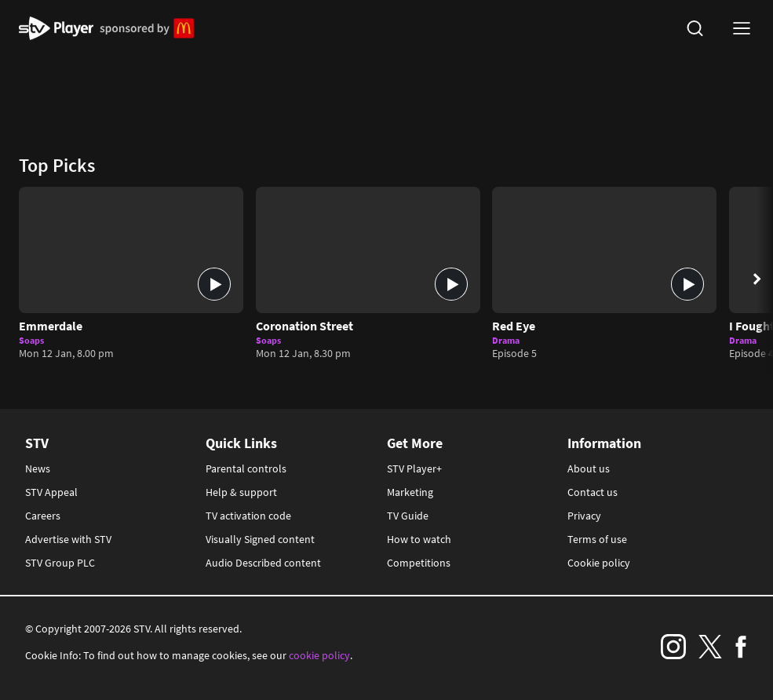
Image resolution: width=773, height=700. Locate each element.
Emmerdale (51, 326)
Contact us (593, 492)
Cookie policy (599, 563)
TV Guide (408, 516)
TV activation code (248, 516)
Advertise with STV (68, 539)
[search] (695, 28)
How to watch (419, 539)
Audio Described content (263, 563)
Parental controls (246, 468)
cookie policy (319, 655)
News (38, 468)
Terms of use (597, 539)
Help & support (241, 492)
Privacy (584, 516)
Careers (43, 516)
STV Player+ (414, 468)
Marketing (410, 492)
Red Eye (514, 326)
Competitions (419, 563)
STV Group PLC (60, 563)
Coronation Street (304, 326)
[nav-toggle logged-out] (742, 28)
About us (589, 468)
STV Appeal (51, 492)
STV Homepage (56, 28)
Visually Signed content (260, 539)
